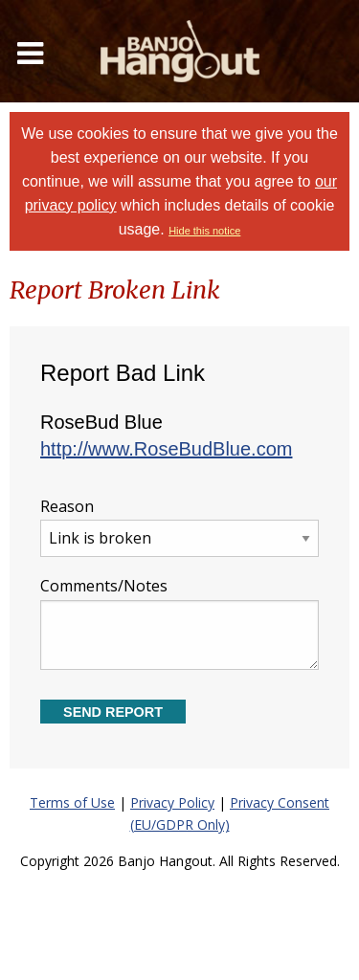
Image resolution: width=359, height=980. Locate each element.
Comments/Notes (179, 623)
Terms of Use (72, 802)
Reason (179, 527)
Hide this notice (204, 231)
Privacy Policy (172, 802)
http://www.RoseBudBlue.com (166, 449)
